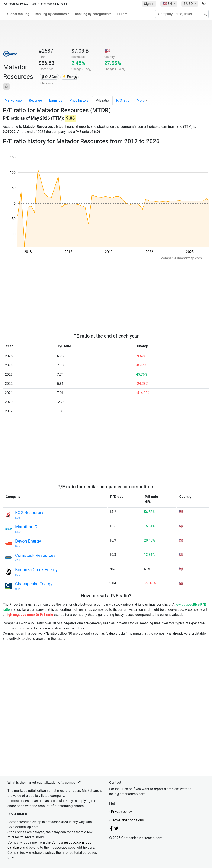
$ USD (188, 4)
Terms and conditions (127, 820)
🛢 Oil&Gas (49, 77)
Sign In (149, 4)
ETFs (121, 14)
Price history (79, 100)
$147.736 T (60, 4)
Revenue (36, 100)
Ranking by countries (51, 14)
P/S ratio (123, 100)
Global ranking (18, 14)
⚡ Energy (70, 77)
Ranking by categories (92, 14)
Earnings (56, 100)
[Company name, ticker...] (182, 14)
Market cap (13, 100)
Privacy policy (121, 812)
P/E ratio (102, 100)
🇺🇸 (168, 4)
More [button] (141, 100)
